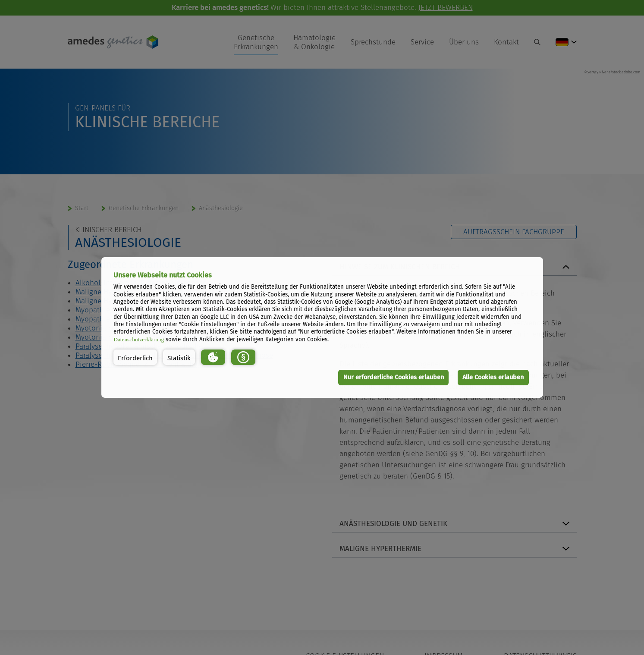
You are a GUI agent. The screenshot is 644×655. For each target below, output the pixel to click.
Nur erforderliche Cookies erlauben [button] (394, 377)
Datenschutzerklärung (139, 339)
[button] (135, 357)
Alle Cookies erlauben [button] (493, 377)
